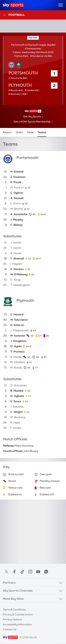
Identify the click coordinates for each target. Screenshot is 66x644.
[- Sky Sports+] (33, 111)
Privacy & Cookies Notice (18, 614)
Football (14, 15)
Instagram (30, 572)
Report (7, 132)
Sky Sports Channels (18, 590)
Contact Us (10, 629)
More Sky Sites (13, 599)
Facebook (14, 572)
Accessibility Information (17, 624)
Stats (19, 132)
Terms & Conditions (14, 609)
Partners (9, 583)
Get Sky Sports (32, 116)
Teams (42, 132)
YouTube (38, 572)
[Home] (13, 5)
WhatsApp (46, 572)
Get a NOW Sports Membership (32, 122)
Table (30, 132)
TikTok (22, 572)
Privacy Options (12, 619)
